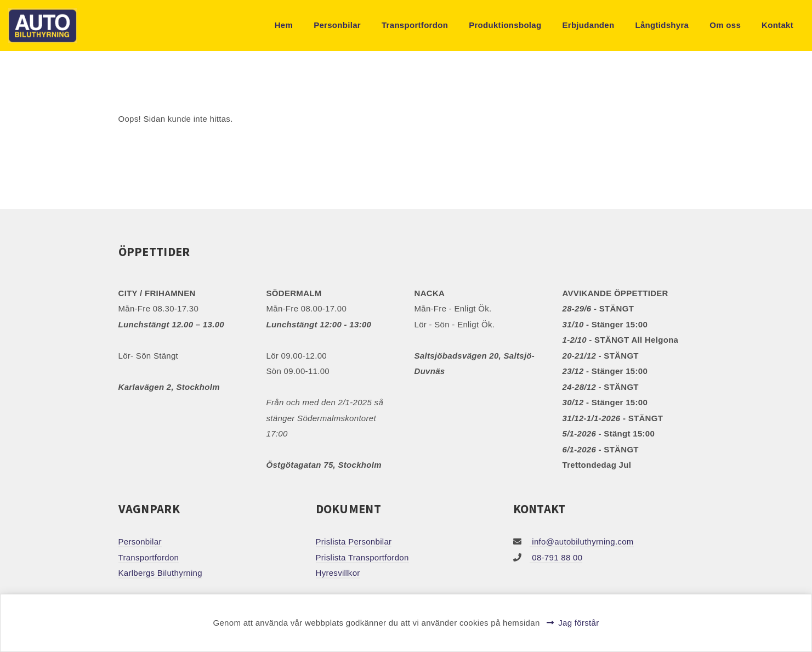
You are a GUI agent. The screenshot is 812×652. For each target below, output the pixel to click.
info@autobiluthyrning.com (582, 542)
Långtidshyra (662, 25)
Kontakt (777, 25)
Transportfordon (415, 25)
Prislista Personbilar (354, 542)
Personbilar (337, 25)
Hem (284, 25)
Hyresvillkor (338, 573)
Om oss (725, 25)
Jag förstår (578, 623)
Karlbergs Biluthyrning (160, 573)
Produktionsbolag (505, 25)
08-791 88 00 (556, 557)
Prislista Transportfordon (362, 557)
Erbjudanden (588, 25)
